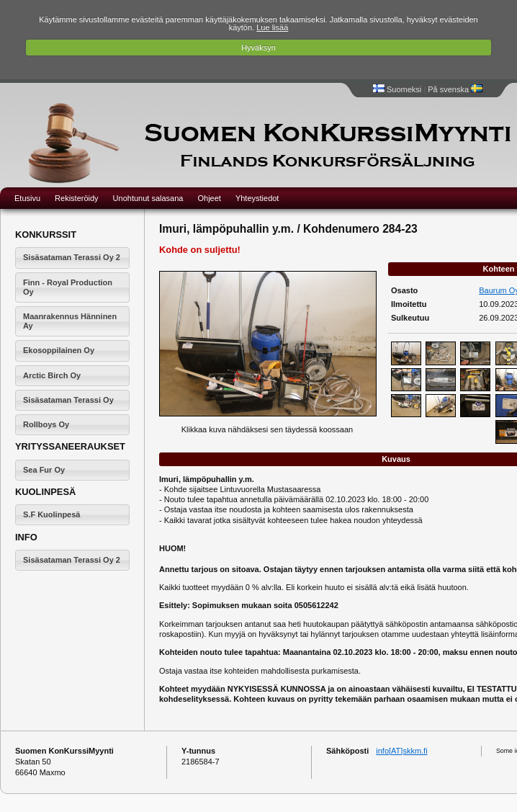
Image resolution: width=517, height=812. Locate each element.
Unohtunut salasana (148, 198)
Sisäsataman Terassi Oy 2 (72, 257)
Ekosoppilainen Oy (59, 350)
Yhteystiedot (257, 198)
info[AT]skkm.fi (401, 751)
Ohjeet (209, 198)
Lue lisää (272, 27)
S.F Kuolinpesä (51, 514)
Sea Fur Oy (44, 470)
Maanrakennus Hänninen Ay (70, 321)
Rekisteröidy (77, 198)
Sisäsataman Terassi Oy (68, 400)
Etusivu (27, 198)
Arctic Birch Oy (52, 375)
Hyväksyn (258, 48)
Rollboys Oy (46, 424)
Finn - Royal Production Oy (68, 287)
